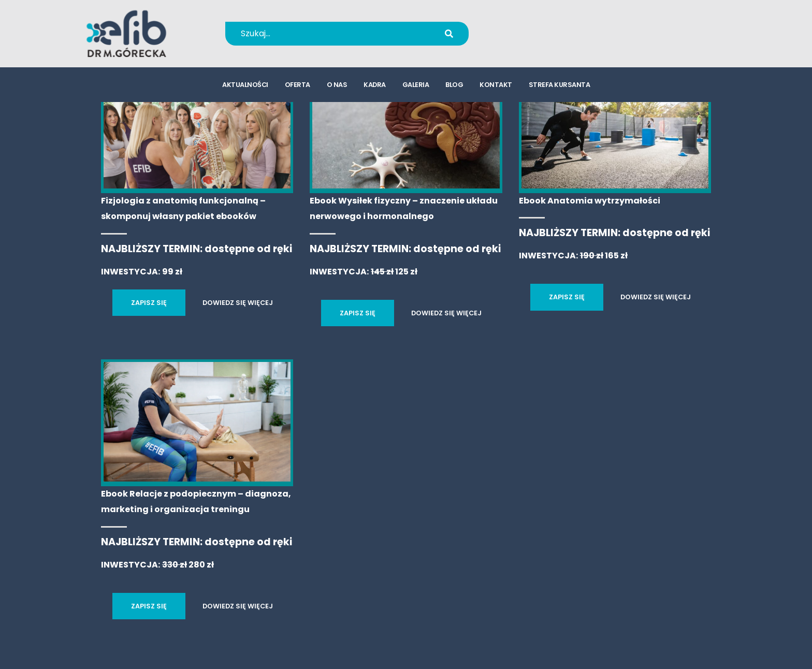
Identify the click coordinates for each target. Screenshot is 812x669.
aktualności (245, 86)
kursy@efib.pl (540, 40)
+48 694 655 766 (547, 27)
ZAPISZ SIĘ (149, 303)
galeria (416, 86)
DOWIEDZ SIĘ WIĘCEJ (238, 303)
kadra (375, 86)
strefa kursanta (560, 86)
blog (454, 86)
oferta (298, 86)
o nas (337, 86)
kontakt (496, 86)
